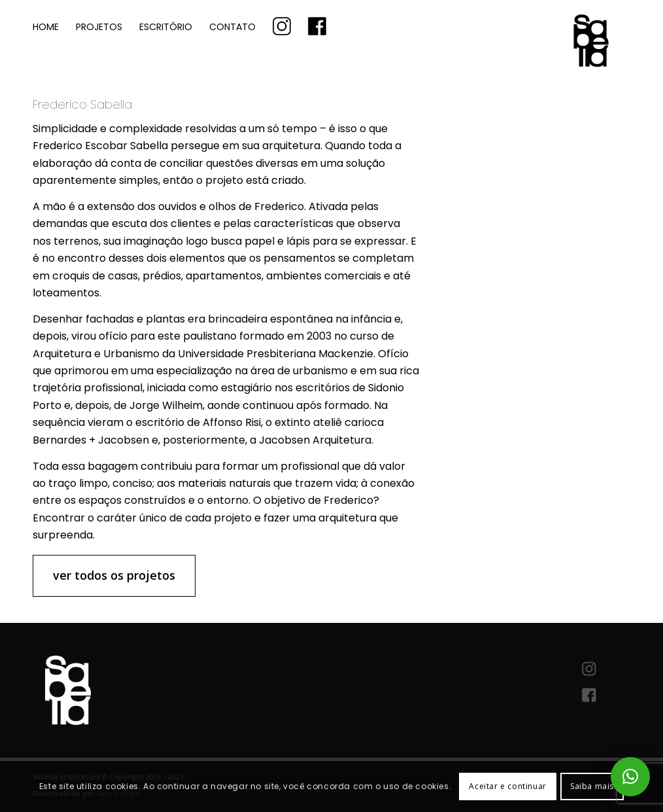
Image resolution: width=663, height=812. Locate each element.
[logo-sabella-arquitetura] (532, 63)
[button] (630, 777)
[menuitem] (46, 26)
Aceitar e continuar (507, 786)
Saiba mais (592, 786)
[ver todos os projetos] (114, 576)
